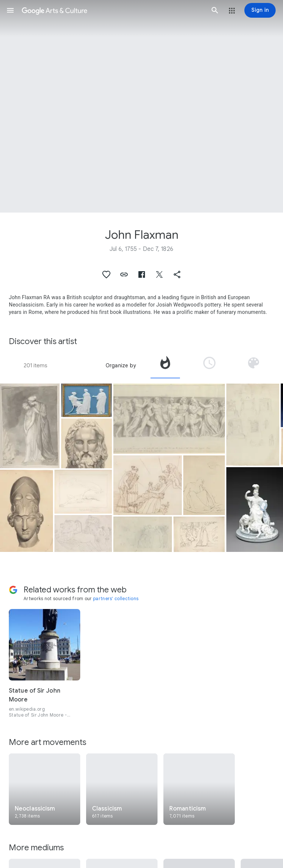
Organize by (121, 365)
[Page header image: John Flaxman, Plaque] (141, 106)
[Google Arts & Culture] (113, 10)
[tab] (165, 365)
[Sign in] (260, 10)
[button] (10, 10)
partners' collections (116, 598)
